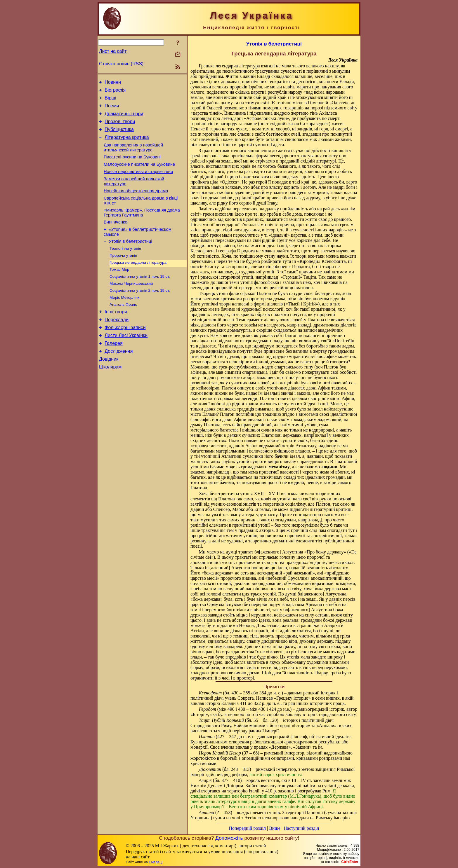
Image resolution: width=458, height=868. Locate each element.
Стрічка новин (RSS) (121, 64)
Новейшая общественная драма (136, 203)
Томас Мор (119, 288)
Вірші (110, 101)
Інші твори (116, 335)
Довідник (109, 387)
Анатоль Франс (123, 326)
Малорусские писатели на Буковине (139, 174)
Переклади (117, 343)
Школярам (110, 396)
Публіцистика (119, 136)
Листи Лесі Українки (126, 361)
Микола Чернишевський (131, 304)
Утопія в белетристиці (131, 258)
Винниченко (116, 237)
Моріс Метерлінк (124, 319)
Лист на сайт (113, 51)
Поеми (112, 109)
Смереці (155, 862)
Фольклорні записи (125, 352)
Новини (113, 83)
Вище (275, 828)
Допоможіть (229, 838)
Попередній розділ (247, 828)
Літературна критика (127, 144)
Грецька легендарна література (138, 281)
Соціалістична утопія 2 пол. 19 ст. (140, 311)
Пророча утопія (123, 273)
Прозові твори (120, 127)
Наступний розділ (301, 828)
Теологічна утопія (125, 266)
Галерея (113, 370)
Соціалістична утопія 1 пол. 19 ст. (140, 296)
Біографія (115, 92)
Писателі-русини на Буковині (132, 166)
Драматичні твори (124, 118)
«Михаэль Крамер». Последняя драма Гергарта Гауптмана (142, 227)
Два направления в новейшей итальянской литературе (133, 155)
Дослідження (119, 378)
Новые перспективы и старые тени (138, 182)
